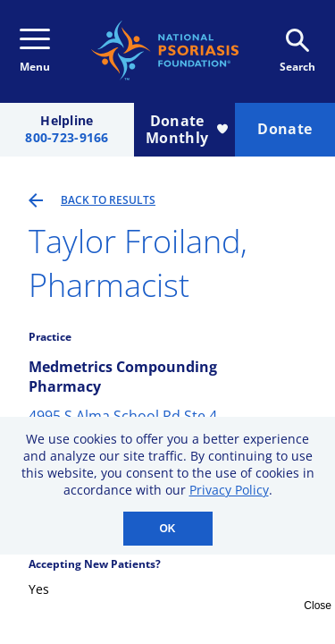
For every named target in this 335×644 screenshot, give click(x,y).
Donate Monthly (186, 129)
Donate (285, 129)
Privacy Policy (229, 490)
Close (318, 606)
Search (297, 51)
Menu (35, 51)
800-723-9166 (67, 138)
